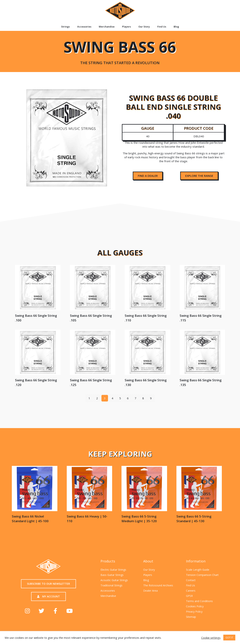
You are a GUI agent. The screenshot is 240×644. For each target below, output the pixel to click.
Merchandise (107, 27)
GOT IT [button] (229, 637)
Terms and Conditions (199, 601)
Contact (191, 580)
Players (126, 27)
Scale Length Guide (198, 570)
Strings (65, 27)
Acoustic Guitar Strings (114, 580)
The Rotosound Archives (158, 585)
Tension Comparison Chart (202, 575)
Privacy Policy (194, 612)
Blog (176, 27)
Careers (191, 591)
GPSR (189, 596)
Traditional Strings (111, 585)
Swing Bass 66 (120, 51)
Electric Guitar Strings (113, 570)
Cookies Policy (195, 606)
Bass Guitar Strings (112, 575)
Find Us (162, 27)
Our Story (144, 27)
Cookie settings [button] (211, 638)
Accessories (84, 27)
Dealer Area (150, 591)
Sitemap (191, 617)
